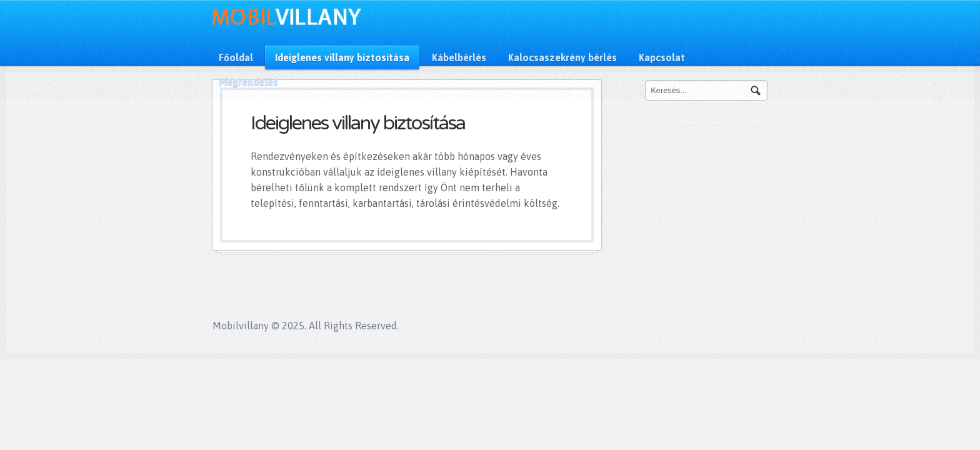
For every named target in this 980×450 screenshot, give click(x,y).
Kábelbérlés (459, 57)
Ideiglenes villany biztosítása (342, 57)
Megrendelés (248, 81)
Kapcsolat (662, 57)
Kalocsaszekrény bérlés (562, 57)
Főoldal (236, 57)
